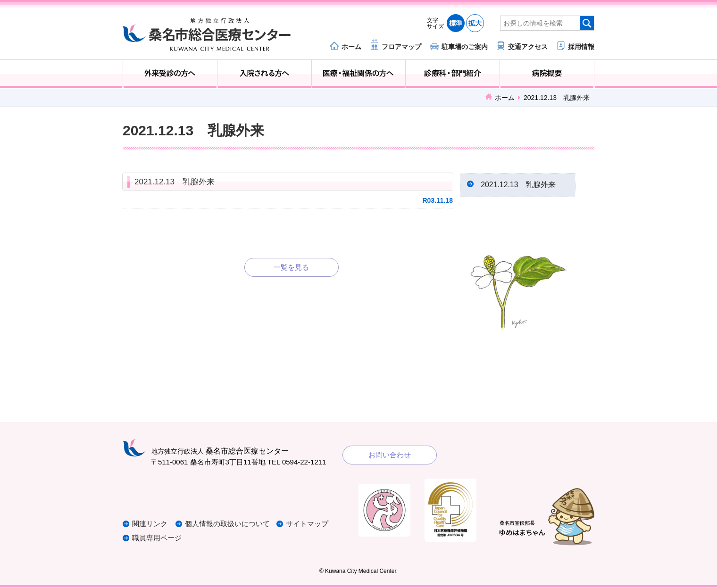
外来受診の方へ (170, 74)
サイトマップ (308, 525)
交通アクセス (528, 46)
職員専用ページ (157, 539)
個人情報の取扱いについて (228, 525)
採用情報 (581, 46)
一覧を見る (291, 267)
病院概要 (547, 74)
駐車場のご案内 (465, 46)
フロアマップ (401, 46)
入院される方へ (264, 74)
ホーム (351, 46)
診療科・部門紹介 (453, 74)
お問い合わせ (390, 455)
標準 (456, 23)
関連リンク (150, 525)
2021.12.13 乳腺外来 (175, 182)
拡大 (475, 23)
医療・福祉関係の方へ (359, 74)
